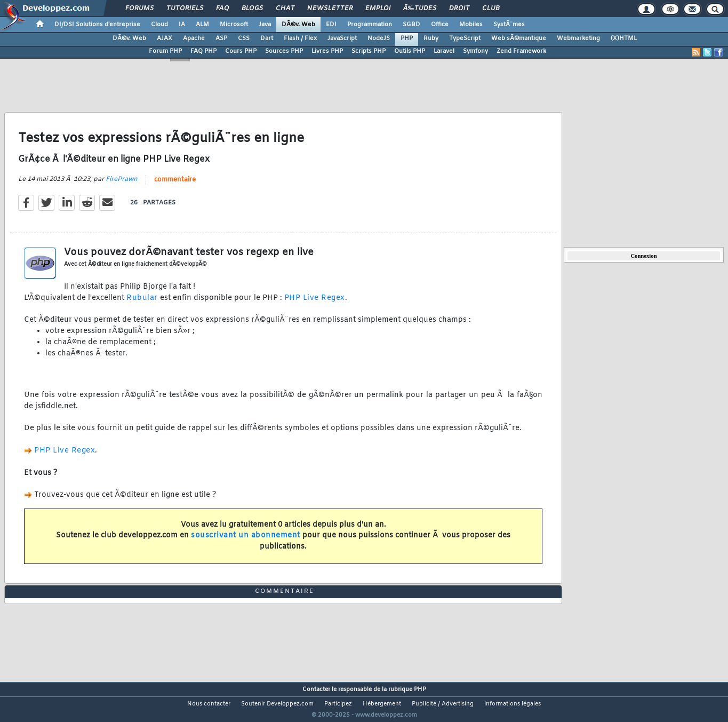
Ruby (431, 38)
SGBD (411, 25)
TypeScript (465, 38)
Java (265, 25)
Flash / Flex (300, 38)
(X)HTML (624, 38)
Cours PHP (241, 51)
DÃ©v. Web (298, 25)
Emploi (378, 9)
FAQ (222, 9)
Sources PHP (284, 51)
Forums (139, 9)
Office (440, 25)
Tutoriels (185, 9)
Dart (267, 38)
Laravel (444, 51)
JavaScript (342, 38)
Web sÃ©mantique (519, 38)
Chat (285, 9)
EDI (331, 25)
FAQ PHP (203, 51)
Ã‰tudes (420, 9)
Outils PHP (410, 51)
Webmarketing (578, 38)
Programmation (370, 25)
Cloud (159, 25)
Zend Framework (521, 51)
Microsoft (234, 25)
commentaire (175, 186)
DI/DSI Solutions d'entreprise (97, 25)
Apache (194, 38)
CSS (244, 38)
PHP (407, 38)
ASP (221, 38)
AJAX (165, 38)
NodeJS (379, 38)
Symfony (475, 51)
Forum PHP (165, 51)
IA (182, 25)
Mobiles (471, 25)
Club (491, 9)
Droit (459, 9)
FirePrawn (122, 186)
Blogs (252, 9)
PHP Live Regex (315, 304)
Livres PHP (327, 51)
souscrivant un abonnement (246, 542)
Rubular (142, 304)
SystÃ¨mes (509, 25)
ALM (202, 25)
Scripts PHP (369, 51)
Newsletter (330, 9)
